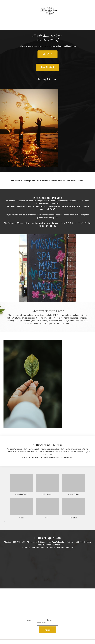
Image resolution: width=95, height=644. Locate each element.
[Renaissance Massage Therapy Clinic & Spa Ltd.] (49, 11)
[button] (22, 485)
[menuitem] (38, 25)
